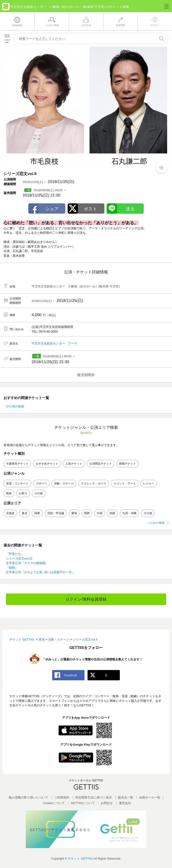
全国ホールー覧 (150, 797)
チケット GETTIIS (80, 859)
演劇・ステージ (64, 483)
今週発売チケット (17, 464)
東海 (74, 513)
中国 (100, 513)
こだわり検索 (156, 523)
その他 (39, 493)
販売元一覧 (126, 797)
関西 (87, 513)
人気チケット (74, 464)
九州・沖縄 (129, 513)
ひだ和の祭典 (15, 406)
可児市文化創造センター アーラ (54, 343)
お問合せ (107, 803)
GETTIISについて (83, 803)
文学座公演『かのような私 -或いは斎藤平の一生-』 (41, 572)
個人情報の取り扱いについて (28, 797)
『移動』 (12, 568)
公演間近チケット (101, 464)
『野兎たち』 (15, 554)
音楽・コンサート (17, 483)
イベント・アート (125, 483)
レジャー (149, 483)
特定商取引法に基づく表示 (94, 797)
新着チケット (128, 464)
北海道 (10, 513)
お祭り (23, 493)
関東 (37, 513)
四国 (112, 513)
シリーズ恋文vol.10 (19, 559)
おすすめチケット (47, 464)
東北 (25, 513)
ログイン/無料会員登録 (86, 599)
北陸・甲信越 (56, 513)
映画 (9, 493)
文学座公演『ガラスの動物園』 (27, 563)
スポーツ (41, 483)
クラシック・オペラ (94, 483)
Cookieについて (54, 803)
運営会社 (125, 803)
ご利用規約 (62, 797)
